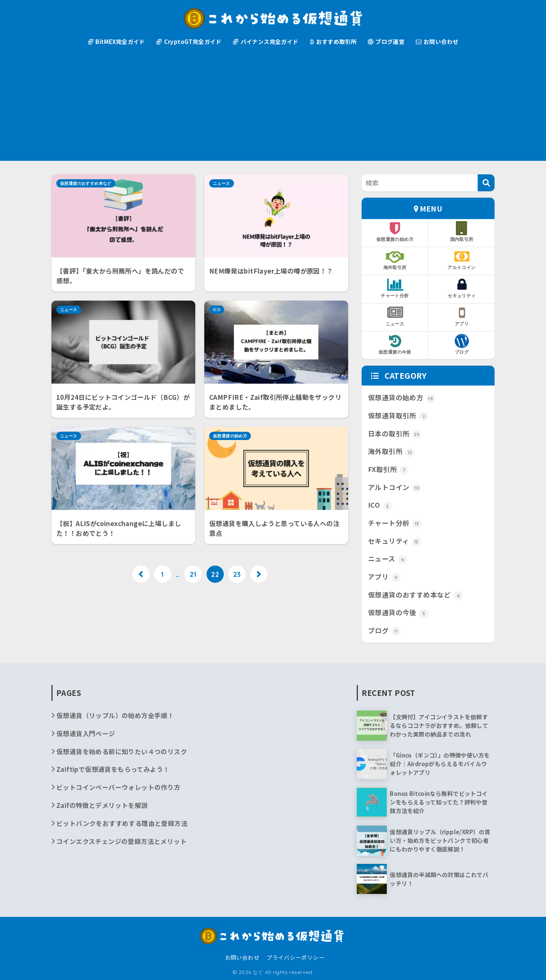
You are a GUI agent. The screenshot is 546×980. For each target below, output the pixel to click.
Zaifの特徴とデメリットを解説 (102, 805)
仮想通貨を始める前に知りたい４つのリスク (122, 751)
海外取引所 (395, 260)
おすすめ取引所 (333, 42)
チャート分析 (395, 288)
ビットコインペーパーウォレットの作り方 (118, 787)
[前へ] (141, 574)
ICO (217, 310)
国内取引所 (462, 232)
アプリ (462, 316)
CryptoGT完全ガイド (189, 42)
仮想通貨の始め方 (230, 436)
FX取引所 (388, 469)
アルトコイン (462, 260)
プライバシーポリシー (296, 957)
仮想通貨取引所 (398, 416)
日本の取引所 (395, 434)
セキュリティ (462, 288)
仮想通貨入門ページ (86, 733)
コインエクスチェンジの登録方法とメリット (121, 841)
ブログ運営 (386, 42)
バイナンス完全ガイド (266, 42)
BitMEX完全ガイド (116, 42)
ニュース (222, 183)
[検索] (486, 183)
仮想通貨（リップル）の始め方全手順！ (115, 715)
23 (237, 574)
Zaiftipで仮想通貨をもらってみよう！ (113, 769)
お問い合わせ (437, 42)
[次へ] (259, 574)
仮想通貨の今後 (395, 345)
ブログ (462, 345)
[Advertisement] (273, 108)
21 (193, 574)
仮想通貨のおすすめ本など (86, 183)
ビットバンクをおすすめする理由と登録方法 (122, 823)
